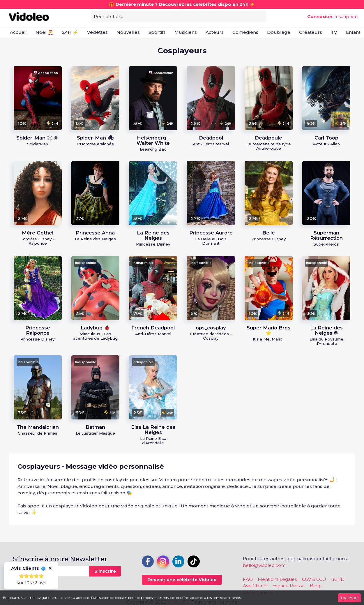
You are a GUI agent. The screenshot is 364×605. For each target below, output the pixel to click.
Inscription (346, 16)
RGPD (338, 579)
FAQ (248, 579)
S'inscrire (105, 571)
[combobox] (179, 16)
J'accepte (350, 598)
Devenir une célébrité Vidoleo (182, 580)
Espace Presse (288, 586)
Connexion (320, 16)
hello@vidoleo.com (264, 565)
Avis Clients (255, 586)
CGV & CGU (314, 579)
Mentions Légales (277, 579)
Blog (315, 586)
